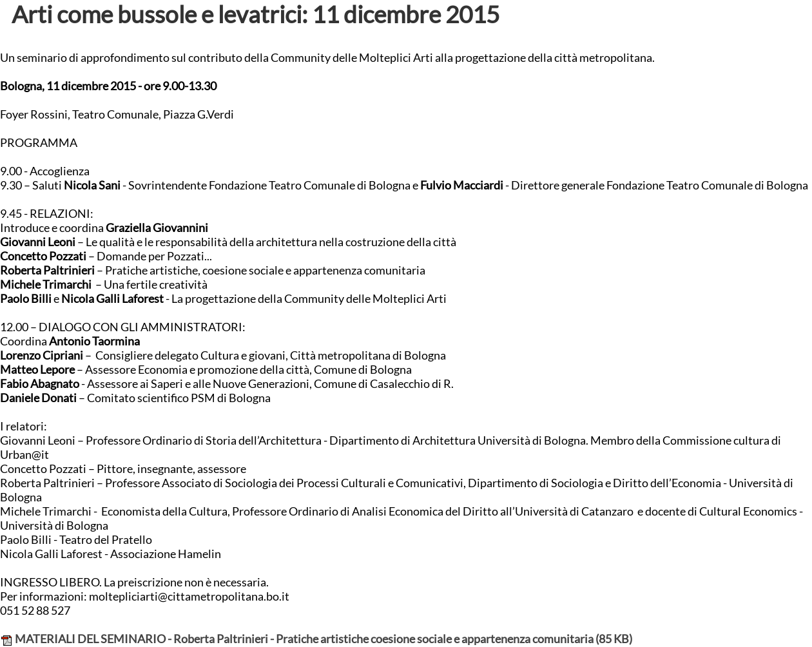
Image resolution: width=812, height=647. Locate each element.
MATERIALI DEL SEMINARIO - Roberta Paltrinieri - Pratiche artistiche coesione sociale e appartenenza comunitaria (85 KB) (316, 639)
